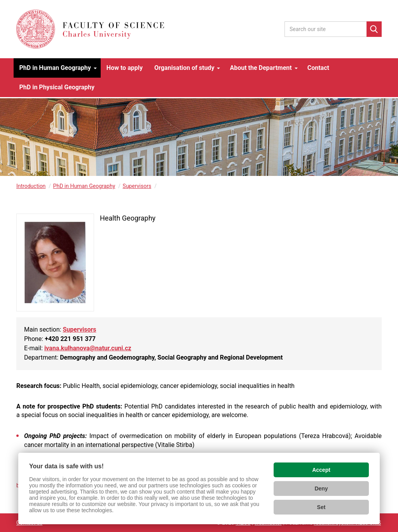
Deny (321, 489)
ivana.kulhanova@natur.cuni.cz (88, 348)
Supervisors (137, 186)
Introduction (31, 186)
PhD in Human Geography (84, 186)
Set (321, 507)
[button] (57, 68)
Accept (321, 470)
